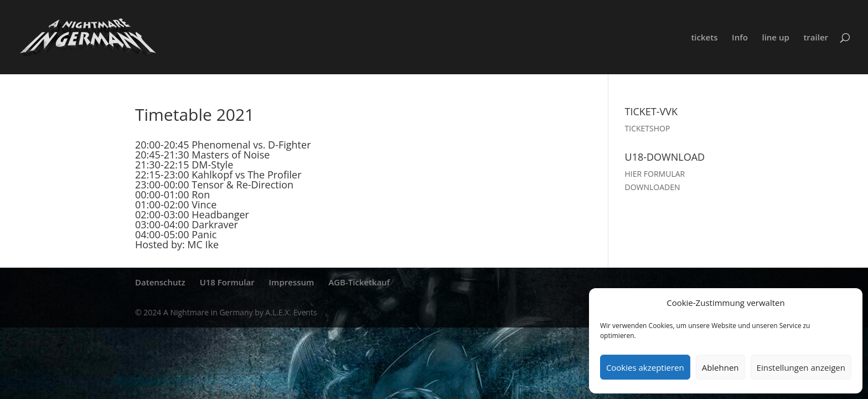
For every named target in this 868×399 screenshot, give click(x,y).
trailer (816, 38)
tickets (704, 38)
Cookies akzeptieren (645, 367)
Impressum (292, 282)
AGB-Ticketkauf (359, 282)
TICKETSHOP (648, 128)
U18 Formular (227, 282)
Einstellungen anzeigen (801, 367)
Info (740, 38)
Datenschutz (160, 282)
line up (775, 38)
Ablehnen (720, 367)
